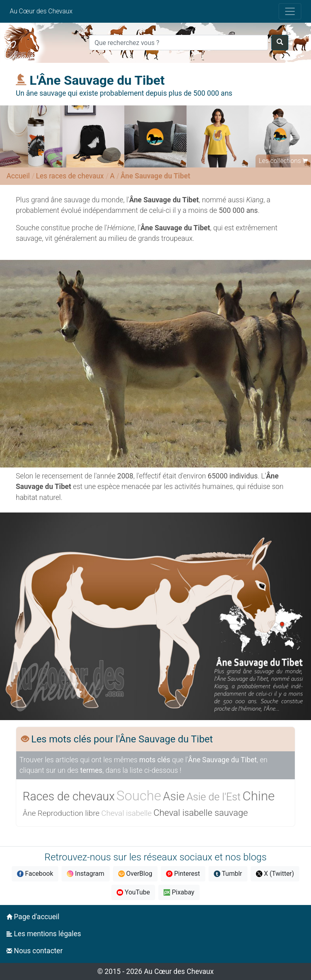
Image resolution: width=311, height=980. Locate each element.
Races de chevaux (69, 796)
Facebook (35, 874)
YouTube (133, 892)
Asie (174, 796)
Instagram (85, 874)
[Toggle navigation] (290, 11)
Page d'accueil (33, 917)
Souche (139, 796)
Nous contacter (35, 951)
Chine (259, 796)
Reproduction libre (69, 813)
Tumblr (228, 874)
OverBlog (135, 874)
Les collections (280, 161)
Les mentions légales (44, 934)
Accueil (18, 176)
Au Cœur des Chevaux (41, 11)
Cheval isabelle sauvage (201, 813)
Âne (29, 813)
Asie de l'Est (214, 797)
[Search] (178, 43)
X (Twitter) (275, 874)
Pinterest (183, 874)
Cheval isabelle (127, 813)
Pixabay (179, 892)
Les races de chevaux (70, 176)
